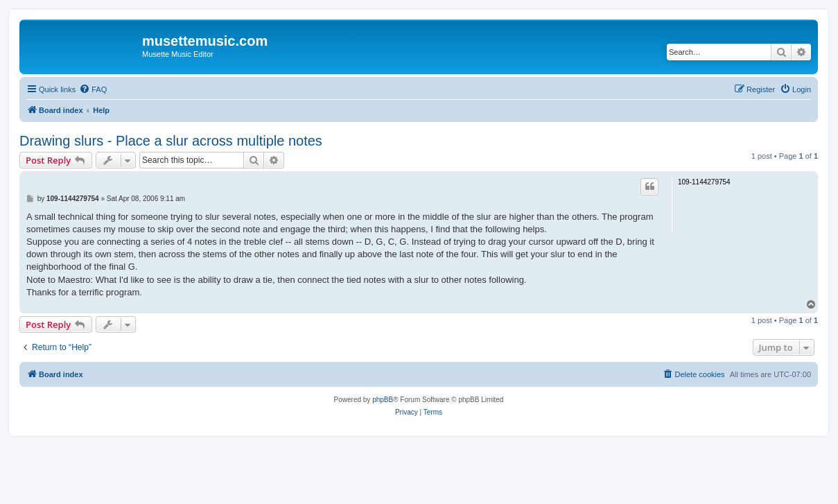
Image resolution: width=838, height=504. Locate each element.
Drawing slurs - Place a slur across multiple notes (171, 141)
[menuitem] (93, 89)
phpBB (383, 400)
